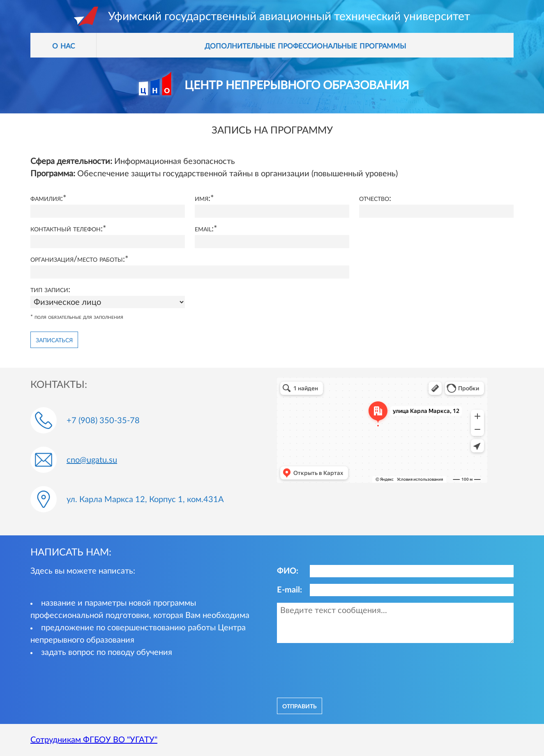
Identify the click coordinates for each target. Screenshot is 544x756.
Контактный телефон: (67, 229)
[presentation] (339, 669)
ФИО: (288, 571)
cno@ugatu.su (92, 460)
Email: (204, 229)
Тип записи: (50, 290)
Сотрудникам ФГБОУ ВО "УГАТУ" (94, 740)
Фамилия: (47, 198)
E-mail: (289, 590)
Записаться (54, 340)
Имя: (203, 198)
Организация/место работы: (78, 259)
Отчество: (375, 198)
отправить (300, 706)
